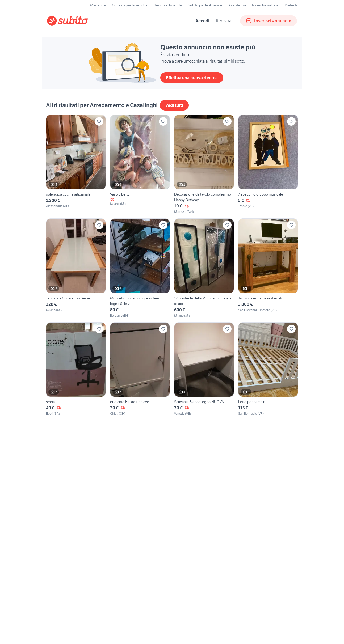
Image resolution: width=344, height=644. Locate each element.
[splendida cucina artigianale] (76, 164)
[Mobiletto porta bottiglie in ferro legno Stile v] (140, 268)
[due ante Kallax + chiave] (140, 369)
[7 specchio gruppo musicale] (268, 164)
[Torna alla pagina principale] (78, 21)
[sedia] (76, 369)
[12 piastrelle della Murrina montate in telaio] (204, 268)
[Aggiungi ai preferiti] (99, 121)
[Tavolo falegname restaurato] (268, 268)
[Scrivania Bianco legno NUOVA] (204, 369)
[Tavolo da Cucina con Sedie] (76, 268)
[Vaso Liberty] (140, 164)
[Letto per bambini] (268, 369)
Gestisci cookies (60, 512)
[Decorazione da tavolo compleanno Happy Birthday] (204, 164)
